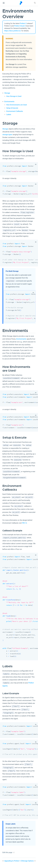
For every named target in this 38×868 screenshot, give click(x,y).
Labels (9, 115)
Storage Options (28, 861)
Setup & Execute (12, 108)
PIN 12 (24, 523)
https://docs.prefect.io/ (13, 31)
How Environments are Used (17, 105)
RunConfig (9, 51)
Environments (9, 102)
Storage (12, 64)
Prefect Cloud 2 (20, 26)
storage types (7, 135)
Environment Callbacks (15, 111)
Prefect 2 (23, 23)
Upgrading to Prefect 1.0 (13, 861)
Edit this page (7, 852)
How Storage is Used (14, 96)
